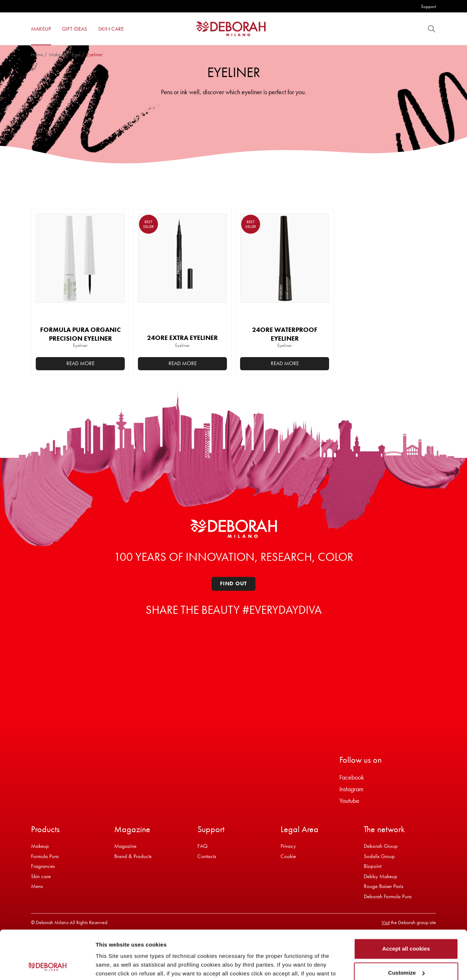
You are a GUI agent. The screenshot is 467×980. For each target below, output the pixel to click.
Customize (406, 927)
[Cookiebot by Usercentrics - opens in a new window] (47, 966)
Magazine (125, 846)
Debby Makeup (381, 876)
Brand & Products (133, 856)
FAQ (202, 846)
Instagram (351, 789)
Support (429, 6)
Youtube (349, 801)
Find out (233, 583)
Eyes (76, 54)
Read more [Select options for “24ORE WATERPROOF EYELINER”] (285, 363)
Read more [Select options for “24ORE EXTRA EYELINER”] (183, 363)
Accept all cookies (406, 903)
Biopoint (373, 866)
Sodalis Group (379, 856)
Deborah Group (381, 846)
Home (37, 54)
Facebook (352, 777)
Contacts (207, 856)
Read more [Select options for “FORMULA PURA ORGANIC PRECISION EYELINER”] (80, 363)
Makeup (57, 54)
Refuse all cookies (406, 951)
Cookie (288, 856)
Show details (113, 966)
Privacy (288, 846)
